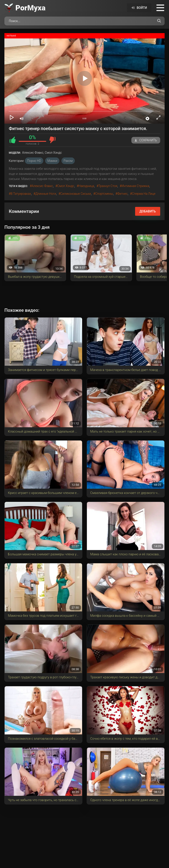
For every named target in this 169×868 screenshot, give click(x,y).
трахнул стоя (108, 186)
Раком (68, 161)
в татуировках (21, 194)
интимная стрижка (136, 186)
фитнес (122, 194)
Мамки (52, 161)
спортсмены (104, 194)
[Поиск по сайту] (159, 21)
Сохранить (146, 140)
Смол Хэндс (66, 186)
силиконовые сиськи (76, 194)
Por (30, 8)
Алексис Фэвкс (42, 186)
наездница (86, 186)
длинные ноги (46, 194)
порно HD (34, 161)
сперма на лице (144, 194)
